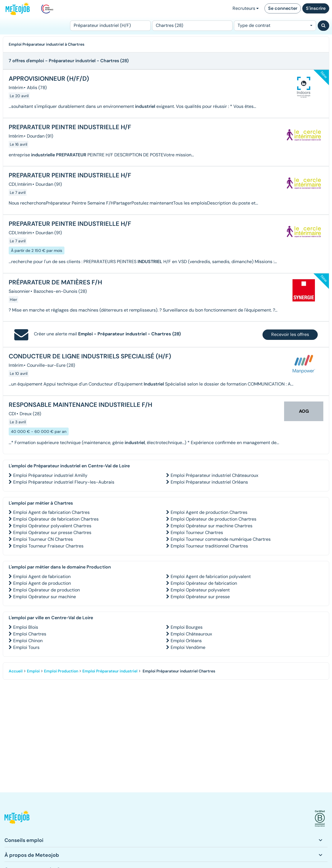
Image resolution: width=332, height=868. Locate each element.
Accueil (16, 671)
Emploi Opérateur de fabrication (204, 583)
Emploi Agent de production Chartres (209, 512)
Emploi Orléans (186, 641)
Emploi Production (61, 671)
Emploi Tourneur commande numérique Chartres (221, 539)
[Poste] (110, 26)
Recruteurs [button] (246, 8)
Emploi (33, 671)
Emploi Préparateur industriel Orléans (209, 482)
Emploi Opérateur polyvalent (200, 590)
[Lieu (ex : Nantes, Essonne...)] (192, 26)
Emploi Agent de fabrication (42, 576)
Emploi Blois (26, 627)
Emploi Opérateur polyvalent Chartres (52, 526)
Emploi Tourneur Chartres (197, 532)
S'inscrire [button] (316, 8)
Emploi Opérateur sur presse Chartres (52, 532)
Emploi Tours (26, 647)
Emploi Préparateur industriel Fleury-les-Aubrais (64, 482)
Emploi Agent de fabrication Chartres (51, 512)
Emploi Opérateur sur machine (45, 597)
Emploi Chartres (30, 634)
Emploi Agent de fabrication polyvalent (211, 576)
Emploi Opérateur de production (47, 590)
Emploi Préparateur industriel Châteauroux (214, 475)
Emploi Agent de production (42, 583)
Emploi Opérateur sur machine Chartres (212, 526)
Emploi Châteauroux (191, 634)
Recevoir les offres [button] (290, 334)
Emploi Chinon (28, 641)
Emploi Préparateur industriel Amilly (50, 475)
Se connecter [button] (283, 8)
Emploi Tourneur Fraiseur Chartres (48, 546)
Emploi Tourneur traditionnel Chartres (209, 546)
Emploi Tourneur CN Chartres (43, 539)
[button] (17, 819)
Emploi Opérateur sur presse (200, 597)
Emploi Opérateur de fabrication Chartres (56, 519)
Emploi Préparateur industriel (110, 671)
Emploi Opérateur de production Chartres (213, 519)
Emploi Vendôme (188, 647)
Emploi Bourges (187, 627)
